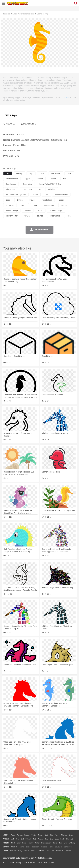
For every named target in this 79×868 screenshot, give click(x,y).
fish (69, 216)
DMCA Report (12, 115)
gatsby (19, 173)
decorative (56, 173)
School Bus (68, 847)
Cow (47, 839)
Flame (57, 835)
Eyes (65, 843)
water (40, 211)
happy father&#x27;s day (50, 184)
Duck (57, 839)
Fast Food (40, 851)
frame (23, 205)
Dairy (20, 851)
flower (32, 200)
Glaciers (64, 835)
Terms (12, 863)
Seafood (68, 851)
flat (65, 179)
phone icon (11, 189)
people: (6, 843)
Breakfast (13, 851)
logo (8, 200)
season (64, 205)
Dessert (27, 851)
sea (8, 173)
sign (31, 173)
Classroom (35, 847)
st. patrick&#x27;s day (16, 195)
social (35, 195)
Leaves (27, 835)
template (10, 205)
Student (14, 847)
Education (59, 847)
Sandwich (60, 851)
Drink (33, 851)
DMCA (39, 863)
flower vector (12, 216)
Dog (52, 839)
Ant (13, 839)
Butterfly (28, 839)
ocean (62, 200)
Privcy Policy (21, 863)
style (69, 173)
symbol (28, 211)
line (46, 195)
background (49, 205)
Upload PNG (50, 863)
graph (27, 216)
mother (37, 843)
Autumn (20, 835)
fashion (53, 179)
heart (35, 205)
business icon (12, 179)
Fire (52, 835)
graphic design (56, 211)
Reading (44, 847)
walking (72, 843)
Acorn (13, 835)
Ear (61, 843)
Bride (24, 843)
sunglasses (11, 184)
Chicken (40, 839)
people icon (47, 200)
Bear (17, 839)
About (5, 863)
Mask (13, 843)
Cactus (34, 835)
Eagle (62, 839)
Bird (22, 839)
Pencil (51, 847)
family (30, 843)
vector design (12, 211)
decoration (27, 184)
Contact (32, 863)
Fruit (47, 851)
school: (6, 847)
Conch (40, 835)
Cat (35, 839)
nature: (6, 835)
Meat (53, 851)
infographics (55, 216)
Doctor (55, 843)
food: (5, 851)
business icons (61, 195)
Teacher (22, 847)
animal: (6, 839)
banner (40, 179)
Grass (71, 835)
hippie (27, 179)
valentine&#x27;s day (32, 189)
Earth (47, 835)
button (20, 200)
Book (28, 847)
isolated (40, 216)
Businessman (46, 843)
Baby (19, 843)
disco (42, 173)
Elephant (69, 839)
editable (52, 189)
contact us (65, 97)
